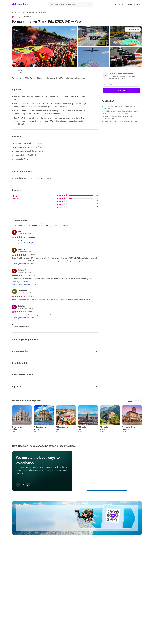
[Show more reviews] (22, 327)
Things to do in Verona (62, 428)
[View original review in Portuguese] (25, 284)
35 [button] (18, 17)
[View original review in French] (23, 264)
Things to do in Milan (18, 428)
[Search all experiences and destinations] (71, 4)
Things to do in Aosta (106, 428)
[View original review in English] (23, 243)
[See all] (130, 401)
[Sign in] (138, 4)
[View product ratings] (16, 17)
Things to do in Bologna (129, 428)
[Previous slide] (18, 485)
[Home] (14, 12)
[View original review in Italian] (23, 318)
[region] (77, 420)
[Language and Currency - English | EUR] (118, 4)
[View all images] (133, 30)
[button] (129, 4)
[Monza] (22, 12)
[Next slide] (28, 485)
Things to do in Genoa (40, 428)
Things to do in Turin (84, 428)
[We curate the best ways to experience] (107, 469)
